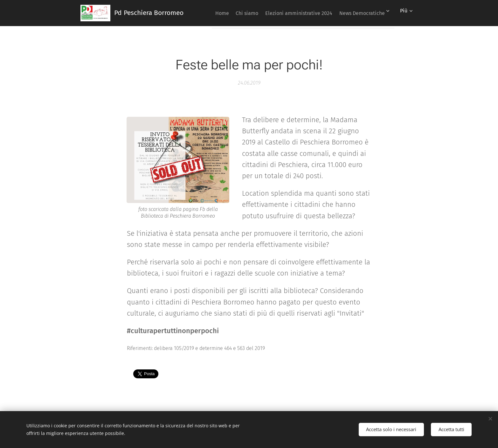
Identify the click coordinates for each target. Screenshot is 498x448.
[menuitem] (269, 13)
